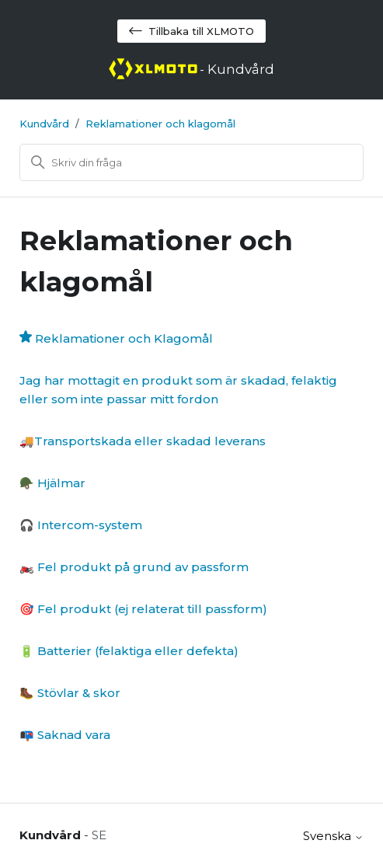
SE (99, 835)
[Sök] (192, 162)
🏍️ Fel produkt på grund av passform (134, 567)
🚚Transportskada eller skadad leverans (143, 441)
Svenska (333, 836)
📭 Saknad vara (65, 735)
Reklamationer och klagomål (160, 124)
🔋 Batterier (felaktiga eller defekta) (129, 651)
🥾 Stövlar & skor (70, 693)
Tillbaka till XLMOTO (191, 31)
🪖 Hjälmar (52, 483)
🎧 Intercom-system (81, 525)
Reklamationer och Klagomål (124, 338)
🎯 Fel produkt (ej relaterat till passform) (143, 609)
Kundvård (44, 124)
